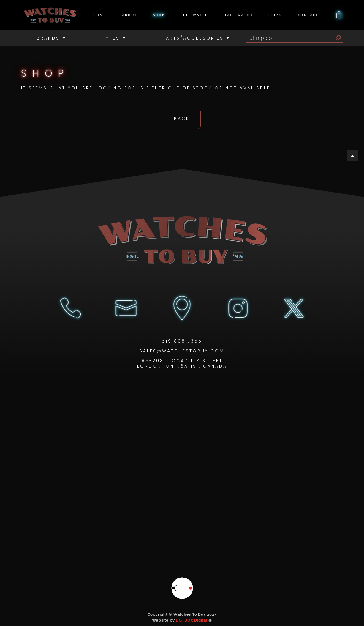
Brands (52, 38)
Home (100, 15)
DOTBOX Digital (192, 620)
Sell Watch (195, 15)
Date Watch (238, 15)
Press (275, 15)
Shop (159, 15)
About (130, 15)
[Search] (338, 38)
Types (115, 38)
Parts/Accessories (196, 38)
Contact (308, 15)
